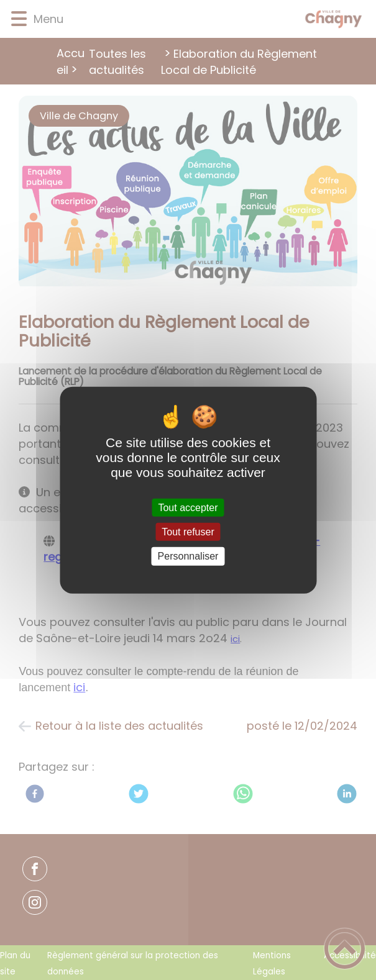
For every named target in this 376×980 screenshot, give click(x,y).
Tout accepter (188, 508)
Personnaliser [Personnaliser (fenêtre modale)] (188, 556)
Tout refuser (188, 532)
